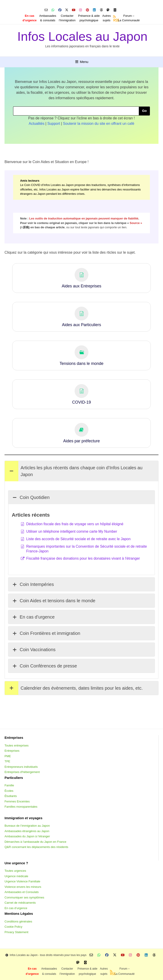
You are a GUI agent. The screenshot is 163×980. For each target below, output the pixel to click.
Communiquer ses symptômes (24, 897)
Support (54, 124)
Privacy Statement (17, 932)
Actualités (37, 124)
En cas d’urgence (33, 617)
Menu (81, 62)
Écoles (9, 791)
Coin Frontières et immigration (46, 633)
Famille (9, 785)
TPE (7, 761)
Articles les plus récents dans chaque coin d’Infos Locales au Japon (74, 471)
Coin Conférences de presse (44, 666)
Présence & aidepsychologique (89, 18)
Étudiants (11, 796)
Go (144, 111)
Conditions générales (18, 921)
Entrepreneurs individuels (21, 767)
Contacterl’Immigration (67, 18)
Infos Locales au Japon (83, 36)
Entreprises (12, 751)
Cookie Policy (13, 927)
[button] (81, 278)
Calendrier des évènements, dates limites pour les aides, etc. (74, 688)
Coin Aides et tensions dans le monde (54, 601)
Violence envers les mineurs (23, 887)
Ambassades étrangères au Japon (27, 831)
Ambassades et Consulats (22, 892)
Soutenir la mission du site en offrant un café (99, 124)
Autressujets (107, 18)
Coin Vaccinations (34, 650)
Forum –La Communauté (129, 18)
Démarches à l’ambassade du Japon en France (35, 842)
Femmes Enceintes (17, 801)
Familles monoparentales (21, 807)
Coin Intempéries (33, 584)
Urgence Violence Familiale (22, 881)
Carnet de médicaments (20, 903)
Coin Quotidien (31, 497)
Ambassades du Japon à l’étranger (27, 836)
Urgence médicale (16, 876)
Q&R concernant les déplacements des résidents (36, 847)
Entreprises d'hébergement (22, 772)
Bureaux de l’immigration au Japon (27, 826)
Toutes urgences (15, 871)
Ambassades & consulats (48, 18)
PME (8, 756)
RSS (115, 20)
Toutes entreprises (17, 745)
